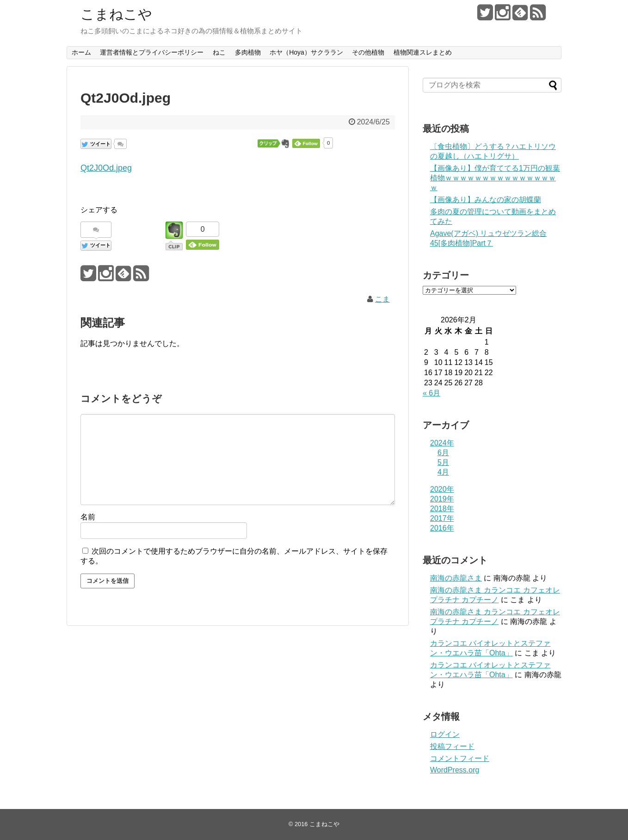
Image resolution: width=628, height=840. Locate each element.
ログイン (445, 734)
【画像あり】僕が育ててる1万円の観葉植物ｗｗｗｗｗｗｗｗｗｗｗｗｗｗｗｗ (495, 178)
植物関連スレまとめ (423, 52)
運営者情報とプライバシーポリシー (152, 52)
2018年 (442, 509)
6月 (443, 453)
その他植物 (368, 52)
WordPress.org (455, 770)
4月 (443, 472)
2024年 (442, 443)
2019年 (442, 499)
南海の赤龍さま (456, 578)
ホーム (81, 52)
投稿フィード (452, 746)
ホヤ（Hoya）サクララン (306, 52)
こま (382, 299)
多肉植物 (248, 52)
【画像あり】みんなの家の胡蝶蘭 (486, 200)
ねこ (219, 52)
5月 (443, 462)
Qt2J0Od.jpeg (106, 168)
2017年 (442, 518)
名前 (88, 517)
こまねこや (116, 14)
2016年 (442, 528)
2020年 (442, 489)
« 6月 (431, 393)
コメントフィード (460, 758)
